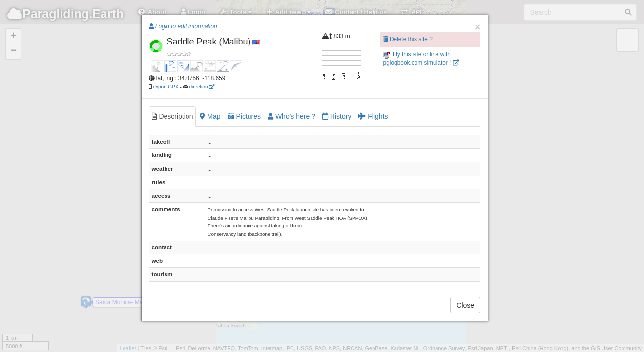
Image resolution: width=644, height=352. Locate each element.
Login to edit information (183, 26)
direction (202, 87)
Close (465, 305)
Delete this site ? (408, 39)
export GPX (166, 87)
